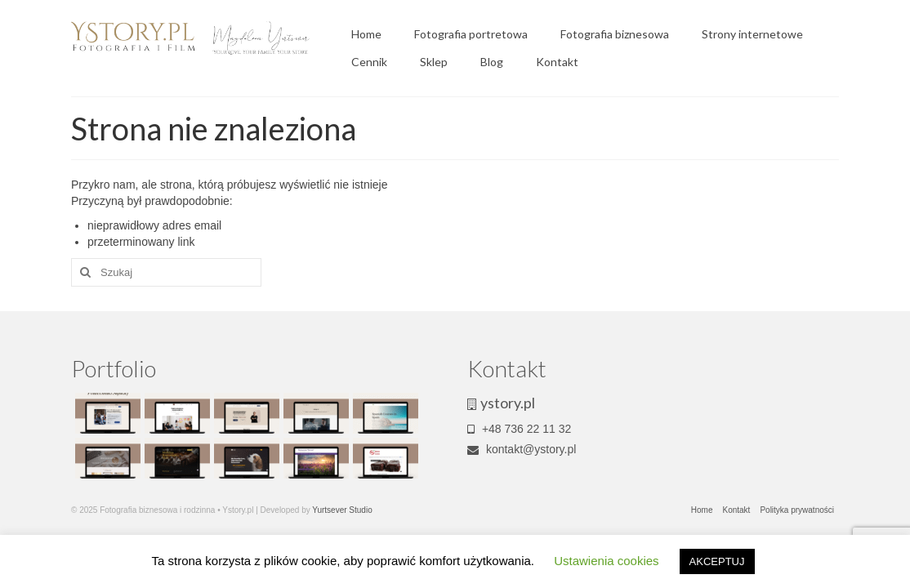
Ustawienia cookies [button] (606, 561)
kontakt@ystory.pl (522, 449)
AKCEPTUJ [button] (717, 561)
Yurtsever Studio (342, 510)
